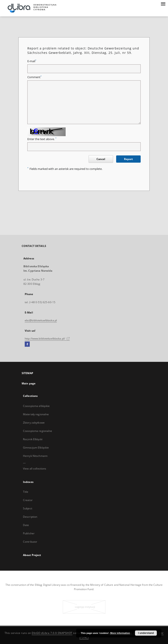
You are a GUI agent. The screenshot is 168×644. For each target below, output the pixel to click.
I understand (146, 633)
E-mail (32, 61)
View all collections (35, 469)
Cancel (101, 159)
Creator (28, 500)
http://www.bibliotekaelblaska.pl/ (47, 339)
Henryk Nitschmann (35, 456)
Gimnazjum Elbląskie (36, 448)
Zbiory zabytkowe (34, 423)
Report (128, 159)
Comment (34, 77)
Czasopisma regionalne (38, 431)
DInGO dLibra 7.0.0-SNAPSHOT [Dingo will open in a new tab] (52, 633)
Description (30, 517)
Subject (28, 508)
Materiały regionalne (36, 414)
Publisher (29, 533)
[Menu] (163, 4)
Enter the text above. (42, 139)
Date (26, 525)
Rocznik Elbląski (33, 439)
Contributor (30, 542)
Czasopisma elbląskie (36, 406)
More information (120, 633)
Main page (29, 383)
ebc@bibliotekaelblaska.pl (41, 320)
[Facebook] (27, 344)
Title (26, 492)
